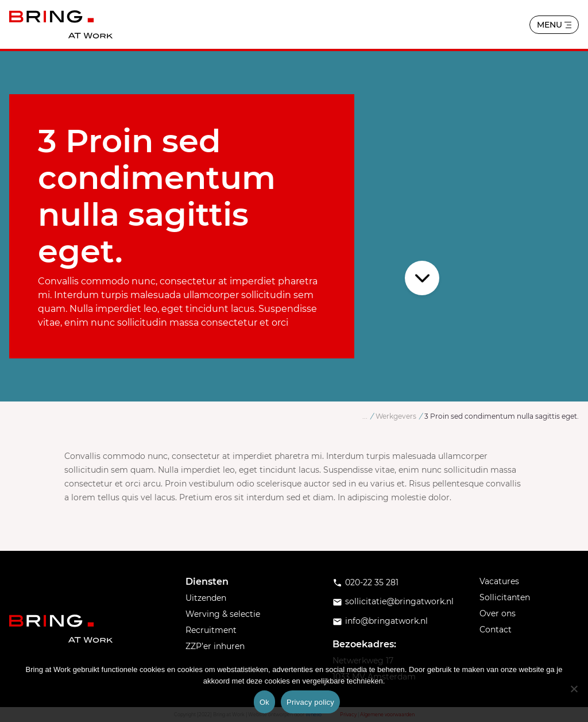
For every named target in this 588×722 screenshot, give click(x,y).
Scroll (423, 278)
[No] (574, 689)
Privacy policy (310, 702)
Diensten (207, 582)
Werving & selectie (223, 614)
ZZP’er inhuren (215, 646)
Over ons (498, 613)
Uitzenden (206, 598)
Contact (496, 630)
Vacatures (499, 581)
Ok (264, 702)
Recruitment (211, 630)
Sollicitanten (505, 597)
